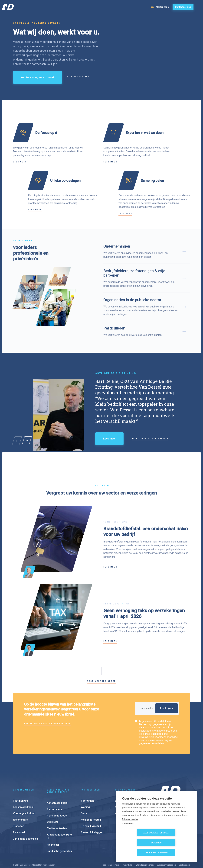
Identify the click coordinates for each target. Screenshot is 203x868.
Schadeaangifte (124, 784)
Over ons (164, 800)
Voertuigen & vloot (24, 797)
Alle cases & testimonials (150, 439)
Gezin (84, 797)
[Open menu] (198, 7)
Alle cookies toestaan (138, 843)
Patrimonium (20, 784)
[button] (27, 441)
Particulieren (90, 773)
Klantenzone (122, 791)
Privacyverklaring (130, 829)
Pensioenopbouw (57, 799)
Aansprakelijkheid (23, 791)
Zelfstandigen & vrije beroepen (58, 774)
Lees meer (20, 162)
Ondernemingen (23, 773)
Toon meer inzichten (102, 681)
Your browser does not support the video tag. (146, 69)
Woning (85, 791)
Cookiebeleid (128, 834)
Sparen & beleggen (92, 816)
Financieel (19, 816)
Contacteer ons (183, 7)
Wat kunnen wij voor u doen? (38, 77)
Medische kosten (57, 812)
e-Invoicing (121, 797)
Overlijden (53, 805)
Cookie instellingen (111, 849)
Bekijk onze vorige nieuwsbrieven (47, 724)
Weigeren (175, 843)
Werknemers (20, 803)
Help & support (125, 773)
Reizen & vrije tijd (91, 810)
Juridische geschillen (25, 822)
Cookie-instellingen (156, 853)
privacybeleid (147, 737)
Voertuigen (87, 784)
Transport (19, 810)
